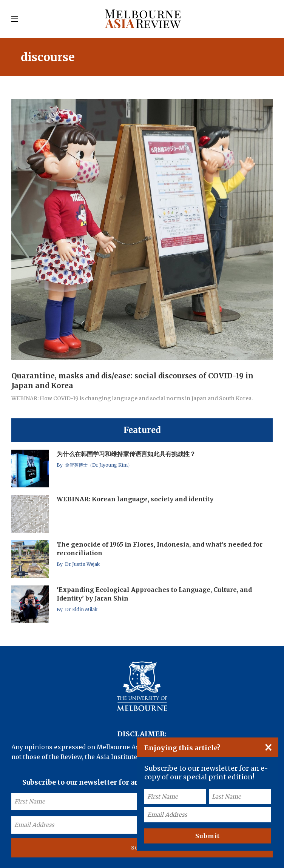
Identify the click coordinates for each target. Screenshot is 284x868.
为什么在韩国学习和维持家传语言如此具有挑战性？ (126, 454)
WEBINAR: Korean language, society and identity (135, 499)
